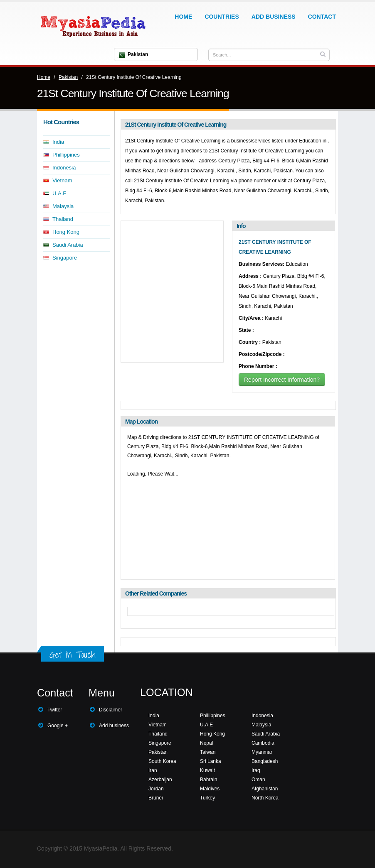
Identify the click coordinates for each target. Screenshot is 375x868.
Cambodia (263, 743)
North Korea (265, 798)
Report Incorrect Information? (282, 380)
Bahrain (208, 780)
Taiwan (208, 752)
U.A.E (59, 193)
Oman (258, 780)
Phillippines (66, 155)
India (58, 142)
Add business (114, 726)
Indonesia (64, 168)
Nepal (206, 743)
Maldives (210, 789)
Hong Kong (66, 232)
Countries (222, 17)
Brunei (156, 798)
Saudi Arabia (68, 245)
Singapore (65, 258)
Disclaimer (111, 710)
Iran (153, 770)
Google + (58, 726)
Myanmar (262, 752)
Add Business (274, 17)
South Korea (162, 761)
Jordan (156, 789)
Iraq (256, 770)
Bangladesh (265, 761)
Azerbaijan (160, 780)
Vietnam (62, 180)
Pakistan (68, 77)
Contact (322, 17)
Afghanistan (265, 789)
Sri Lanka (211, 761)
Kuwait (207, 770)
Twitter (55, 710)
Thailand (63, 219)
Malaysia (63, 206)
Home (183, 17)
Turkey (207, 798)
